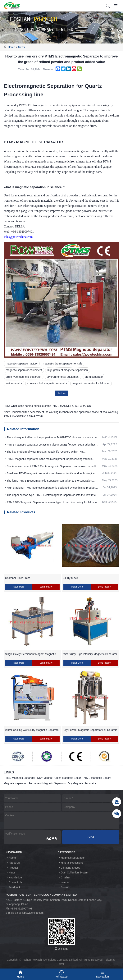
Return (61, 393)
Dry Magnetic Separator (82, 783)
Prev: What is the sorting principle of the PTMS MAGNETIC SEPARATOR (47, 406)
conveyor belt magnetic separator (47, 383)
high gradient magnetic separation (68, 370)
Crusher (64, 877)
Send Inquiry (46, 587)
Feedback (13, 887)
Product (12, 868)
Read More (19, 587)
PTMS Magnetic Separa (97, 778)
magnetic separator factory (22, 364)
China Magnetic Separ (68, 778)
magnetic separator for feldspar (91, 383)
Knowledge (14, 877)
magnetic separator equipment (24, 370)
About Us (13, 863)
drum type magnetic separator (24, 377)
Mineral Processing (71, 863)
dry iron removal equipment (63, 377)
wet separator (14, 383)
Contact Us (14, 882)
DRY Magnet (45, 778)
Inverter (64, 882)
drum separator (94, 377)
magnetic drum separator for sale (63, 364)
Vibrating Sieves (69, 868)
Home (11, 47)
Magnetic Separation (71, 858)
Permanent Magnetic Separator (47, 783)
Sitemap (110, 960)
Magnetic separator (15, 783)
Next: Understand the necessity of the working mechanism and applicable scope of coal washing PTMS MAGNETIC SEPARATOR (61, 414)
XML (62, 964)
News (22, 47)
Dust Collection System (73, 872)
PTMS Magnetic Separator (19, 778)
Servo (63, 887)
